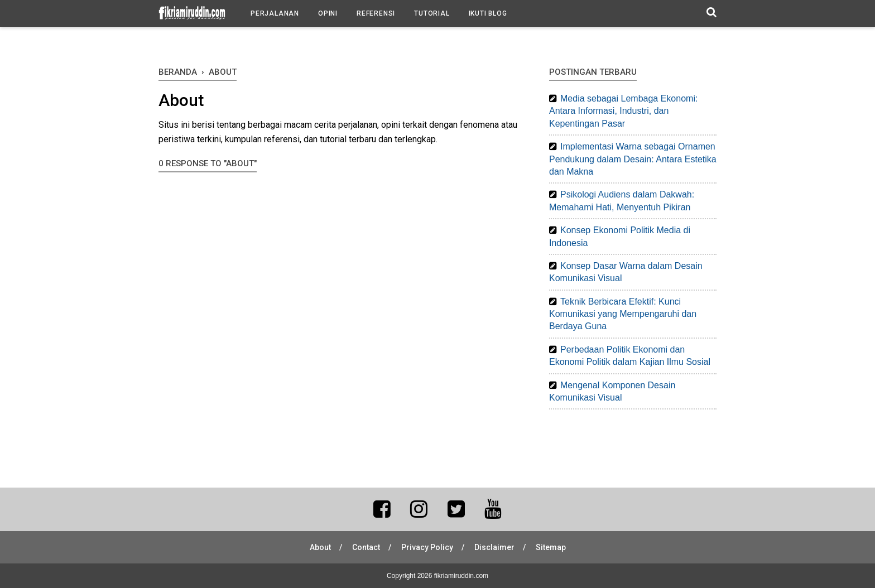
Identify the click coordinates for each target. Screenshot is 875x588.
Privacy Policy (427, 547)
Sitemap (551, 547)
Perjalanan (275, 13)
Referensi (376, 13)
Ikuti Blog (488, 13)
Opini (328, 13)
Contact (366, 547)
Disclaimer (494, 547)
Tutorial (432, 13)
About (320, 547)
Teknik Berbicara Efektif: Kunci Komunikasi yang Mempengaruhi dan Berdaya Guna (623, 314)
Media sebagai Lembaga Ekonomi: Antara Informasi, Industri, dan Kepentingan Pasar (623, 111)
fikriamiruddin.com (461, 576)
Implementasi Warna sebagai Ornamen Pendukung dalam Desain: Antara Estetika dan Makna (633, 159)
